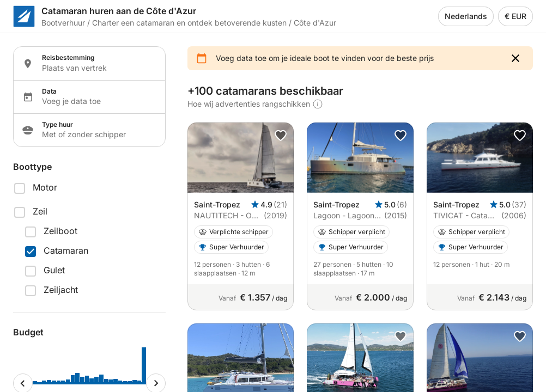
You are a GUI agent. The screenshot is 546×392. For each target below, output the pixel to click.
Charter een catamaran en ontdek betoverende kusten (189, 23)
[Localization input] (97, 68)
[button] (515, 58)
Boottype (32, 167)
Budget (28, 332)
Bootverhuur (63, 23)
